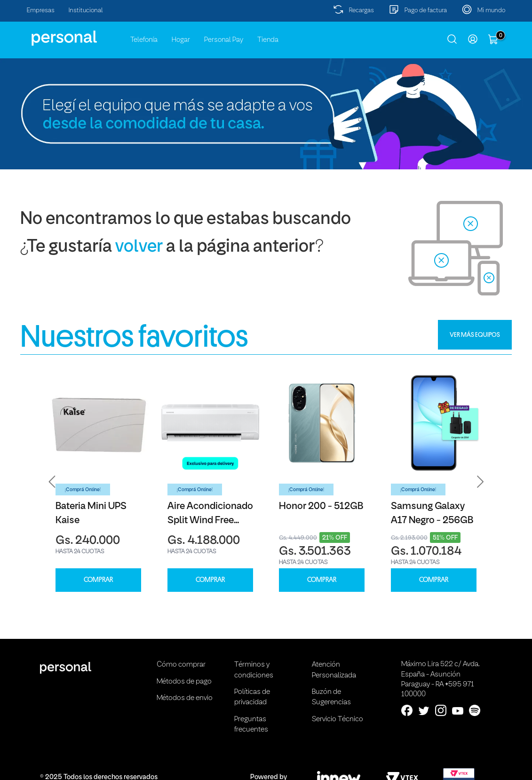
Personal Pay (224, 40)
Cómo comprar (181, 665)
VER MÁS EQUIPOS (475, 334)
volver (139, 247)
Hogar (181, 40)
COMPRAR (98, 580)
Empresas (41, 11)
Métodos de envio (185, 698)
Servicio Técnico (337, 719)
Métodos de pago (184, 682)
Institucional (86, 11)
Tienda (268, 40)
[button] (52, 481)
